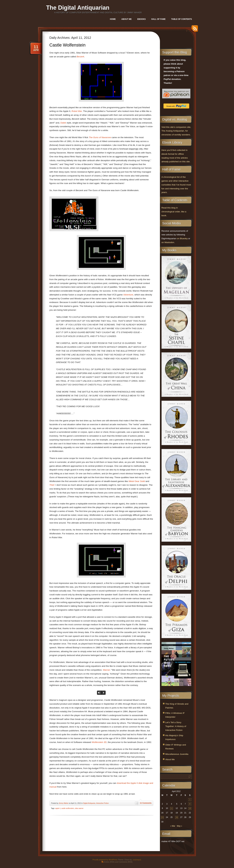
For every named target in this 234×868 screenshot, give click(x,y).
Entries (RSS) (109, 862)
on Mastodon (168, 242)
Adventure (128, 295)
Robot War (77, 111)
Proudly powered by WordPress (105, 860)
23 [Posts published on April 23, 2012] (162, 817)
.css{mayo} (137, 860)
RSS (194, 30)
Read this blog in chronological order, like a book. (174, 212)
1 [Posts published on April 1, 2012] (190, 800)
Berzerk (80, 57)
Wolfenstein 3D (99, 742)
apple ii (58, 808)
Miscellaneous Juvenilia (177, 754)
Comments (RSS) (125, 862)
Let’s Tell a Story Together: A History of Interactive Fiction (176, 726)
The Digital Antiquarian (78, 8)
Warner (106, 670)
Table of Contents (181, 19)
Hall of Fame (158, 19)
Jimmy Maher (64, 803)
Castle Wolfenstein (68, 45)
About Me (127, 19)
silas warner (79, 808)
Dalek (63, 123)
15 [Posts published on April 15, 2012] (190, 808)
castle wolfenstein (68, 808)
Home (113, 19)
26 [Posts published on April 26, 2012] (177, 817)
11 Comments (146, 803)
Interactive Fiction (102, 803)
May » (179, 826)
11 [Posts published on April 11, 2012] (171, 808)
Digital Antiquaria (89, 803)
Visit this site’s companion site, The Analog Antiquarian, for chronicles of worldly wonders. (176, 131)
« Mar (173, 826)
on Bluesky (182, 238)
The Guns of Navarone (100, 137)
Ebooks (142, 19)
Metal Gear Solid (137, 481)
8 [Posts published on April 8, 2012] (190, 804)
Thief (52, 485)
